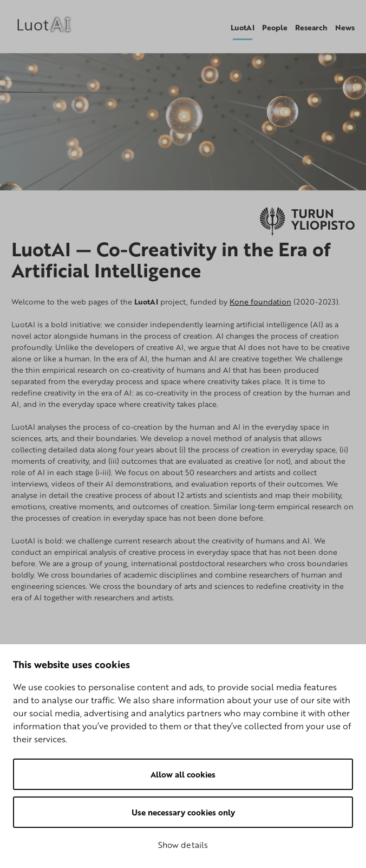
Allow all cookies (183, 774)
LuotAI (243, 27)
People (275, 27)
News (345, 27)
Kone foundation (260, 302)
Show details (183, 845)
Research (311, 27)
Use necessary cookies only (183, 812)
